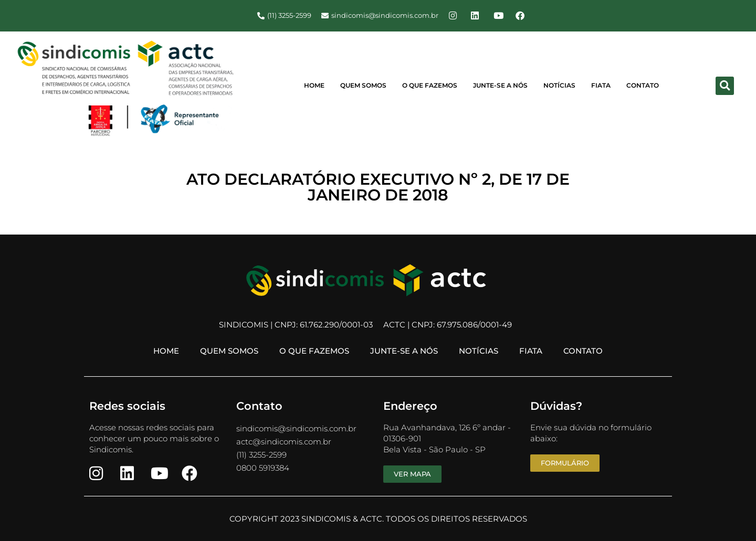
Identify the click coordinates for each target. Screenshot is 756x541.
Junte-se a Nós (500, 85)
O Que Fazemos (430, 85)
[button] (725, 86)
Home (314, 85)
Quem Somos (363, 85)
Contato (643, 85)
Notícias (559, 85)
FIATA (601, 85)
